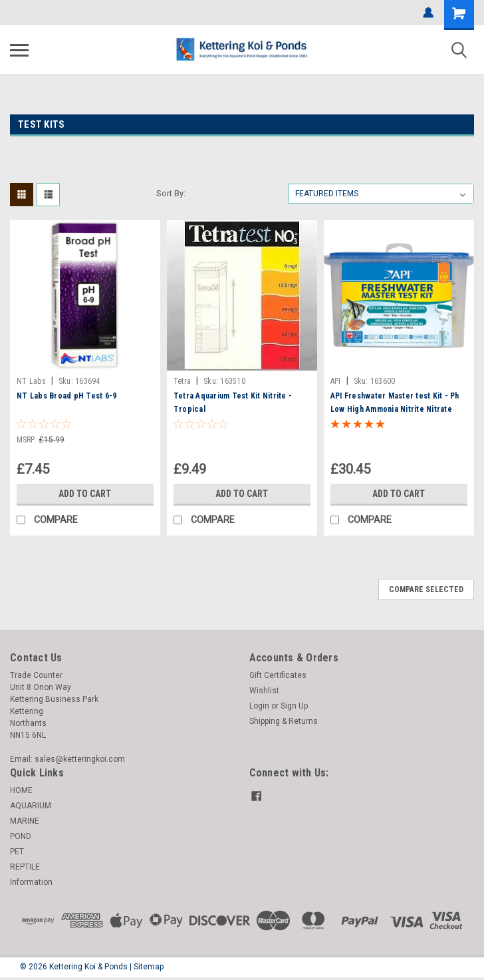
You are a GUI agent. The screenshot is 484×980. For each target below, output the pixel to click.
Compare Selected (426, 589)
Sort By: (171, 193)
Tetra (182, 381)
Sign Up (294, 706)
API (336, 381)
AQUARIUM (31, 806)
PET (17, 852)
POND (21, 836)
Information (31, 882)
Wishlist (264, 691)
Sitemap (149, 967)
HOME (21, 790)
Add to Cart (85, 494)
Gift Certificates (278, 675)
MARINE (25, 821)
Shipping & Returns (284, 721)
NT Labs (31, 381)
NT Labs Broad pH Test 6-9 (66, 396)
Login (259, 706)
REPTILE (25, 867)
